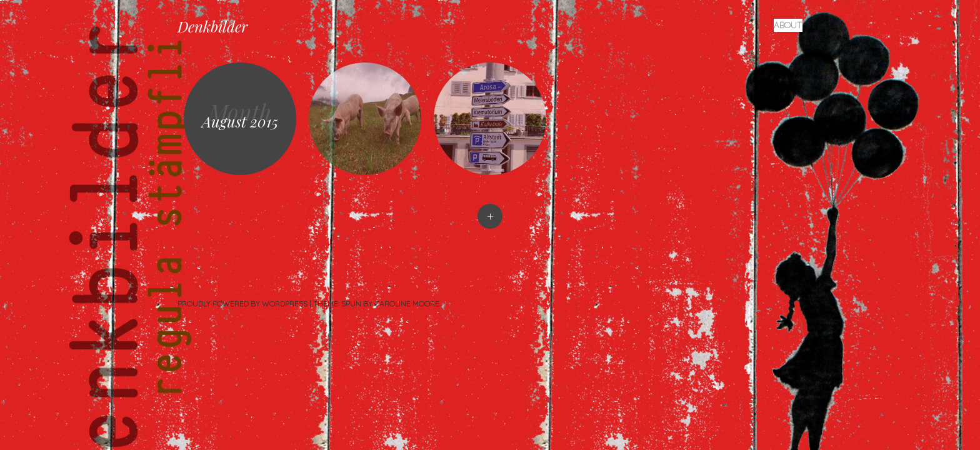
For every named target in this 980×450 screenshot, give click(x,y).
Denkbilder (212, 26)
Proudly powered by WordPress (242, 303)
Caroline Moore (407, 303)
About (788, 25)
